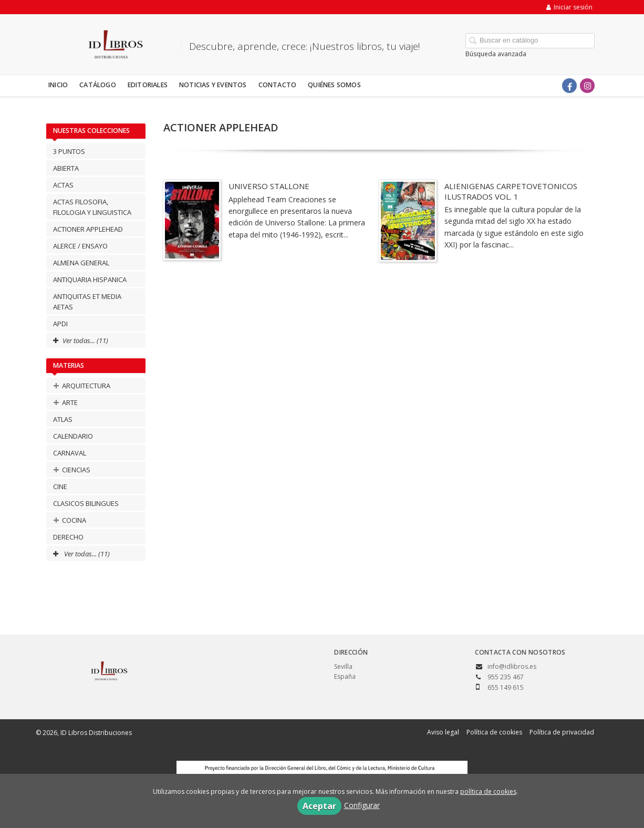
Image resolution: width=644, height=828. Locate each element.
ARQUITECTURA (82, 385)
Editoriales (148, 85)
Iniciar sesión (569, 7)
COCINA (70, 520)
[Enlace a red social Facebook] (569, 86)
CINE (60, 487)
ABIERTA (66, 168)
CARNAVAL (70, 453)
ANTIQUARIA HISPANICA (90, 280)
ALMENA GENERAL (81, 263)
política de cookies (488, 791)
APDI (60, 324)
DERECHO (68, 537)
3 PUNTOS (69, 151)
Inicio (58, 85)
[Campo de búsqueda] (530, 41)
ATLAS (63, 419)
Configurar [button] (362, 805)
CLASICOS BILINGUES (86, 503)
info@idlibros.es (512, 666)
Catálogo (98, 85)
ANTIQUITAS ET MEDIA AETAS (87, 302)
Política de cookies (494, 732)
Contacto (278, 85)
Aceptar (319, 806)
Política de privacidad (562, 732)
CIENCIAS (72, 469)
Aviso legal (443, 732)
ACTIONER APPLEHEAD (88, 229)
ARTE (65, 402)
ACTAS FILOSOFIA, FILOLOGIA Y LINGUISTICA (92, 207)
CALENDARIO (73, 436)
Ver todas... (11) (81, 554)
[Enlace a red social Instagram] (587, 86)
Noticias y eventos (213, 85)
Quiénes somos (334, 85)
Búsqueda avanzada (496, 54)
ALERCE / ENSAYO (80, 246)
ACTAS (63, 185)
